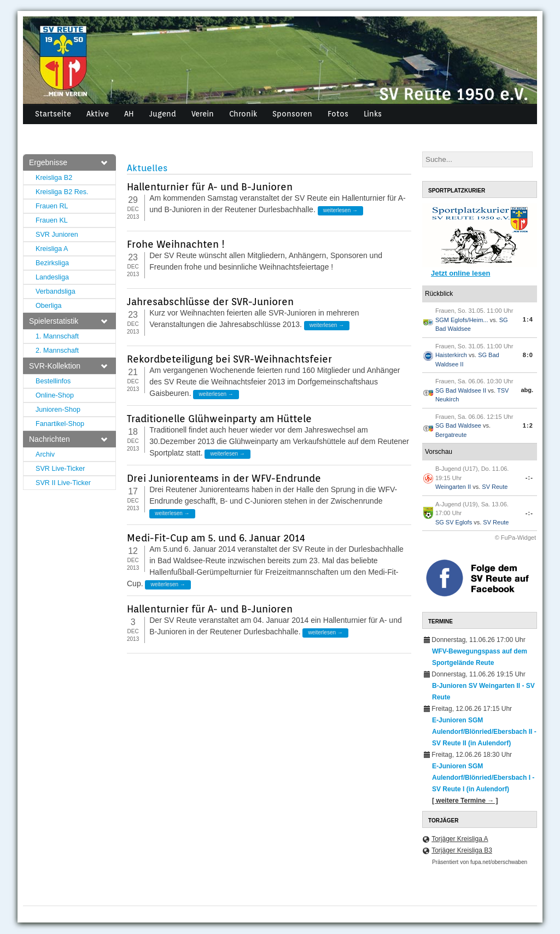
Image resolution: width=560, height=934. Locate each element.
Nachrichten (68, 439)
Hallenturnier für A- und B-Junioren (210, 187)
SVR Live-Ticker (60, 469)
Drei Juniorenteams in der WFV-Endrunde (224, 478)
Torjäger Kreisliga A (460, 839)
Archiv (45, 454)
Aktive (98, 114)
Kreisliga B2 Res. (62, 192)
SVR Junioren (57, 235)
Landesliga (52, 277)
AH (129, 114)
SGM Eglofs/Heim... (462, 320)
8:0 (528, 355)
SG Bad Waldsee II (461, 390)
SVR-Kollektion (68, 366)
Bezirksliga (52, 263)
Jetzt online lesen (460, 273)
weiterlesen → (340, 210)
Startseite (53, 114)
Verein (203, 114)
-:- (529, 477)
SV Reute (495, 487)
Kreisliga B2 (54, 178)
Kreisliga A (52, 249)
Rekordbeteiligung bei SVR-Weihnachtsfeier (229, 359)
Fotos (338, 114)
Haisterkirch (451, 355)
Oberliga (49, 306)
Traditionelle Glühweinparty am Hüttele (219, 419)
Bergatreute (451, 435)
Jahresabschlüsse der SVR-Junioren (210, 302)
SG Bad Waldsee (458, 425)
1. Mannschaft (57, 336)
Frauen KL (52, 220)
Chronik (243, 114)
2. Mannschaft (57, 351)
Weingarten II (453, 487)
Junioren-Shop (58, 410)
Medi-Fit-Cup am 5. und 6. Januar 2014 (216, 538)
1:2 (528, 425)
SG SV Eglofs (454, 522)
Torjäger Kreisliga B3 (462, 850)
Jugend (163, 114)
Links (373, 114)
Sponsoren (292, 114)
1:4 (528, 319)
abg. (527, 390)
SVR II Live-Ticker (63, 483)
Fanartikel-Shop (60, 424)
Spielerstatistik (68, 321)
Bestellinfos (53, 381)
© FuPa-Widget (515, 538)
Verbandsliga (56, 291)
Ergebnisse (68, 162)
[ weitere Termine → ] (465, 801)
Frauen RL (52, 206)
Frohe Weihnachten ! (176, 244)
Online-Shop (55, 395)
